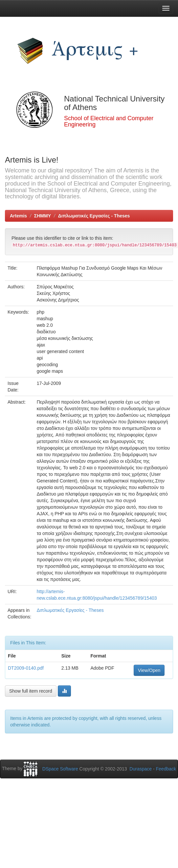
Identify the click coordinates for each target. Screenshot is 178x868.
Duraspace (141, 769)
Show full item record (31, 691)
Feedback (166, 769)
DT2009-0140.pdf (26, 668)
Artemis (18, 216)
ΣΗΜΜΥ (43, 216)
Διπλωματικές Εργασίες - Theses (94, 216)
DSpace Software (60, 769)
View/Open (149, 670)
